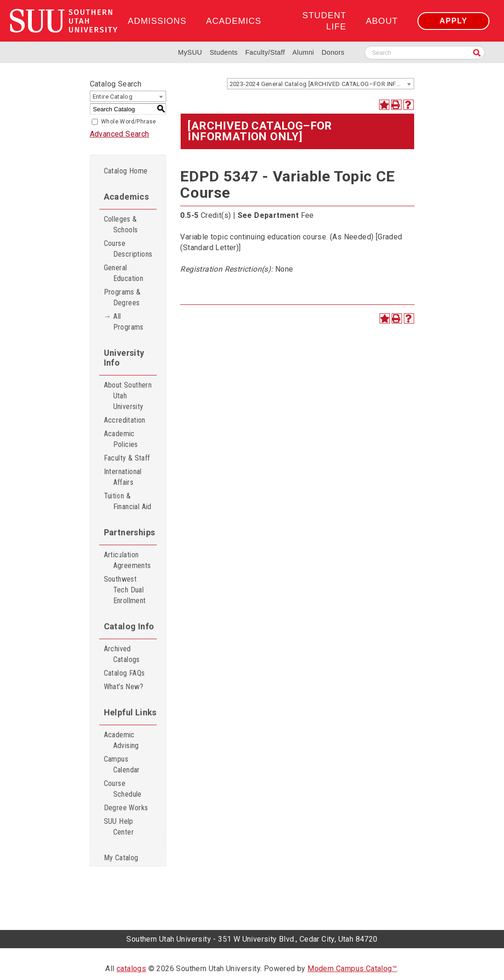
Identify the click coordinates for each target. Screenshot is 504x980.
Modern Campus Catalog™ (352, 969)
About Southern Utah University (128, 396)
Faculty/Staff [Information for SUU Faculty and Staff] (265, 52)
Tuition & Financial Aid (128, 501)
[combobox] (321, 84)
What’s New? (124, 687)
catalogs (131, 969)
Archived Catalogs (122, 654)
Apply (453, 21)
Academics (234, 21)
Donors (333, 52)
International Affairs (123, 477)
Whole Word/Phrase (129, 122)
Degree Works (126, 808)
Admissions (157, 21)
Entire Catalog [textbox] (113, 97)
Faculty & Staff (127, 458)
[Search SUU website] (425, 53)
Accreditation (125, 420)
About (382, 21)
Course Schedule (123, 789)
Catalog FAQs (124, 673)
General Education (124, 273)
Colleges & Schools (121, 224)
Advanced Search (120, 134)
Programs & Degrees (122, 297)
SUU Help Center (119, 827)
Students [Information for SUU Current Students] (224, 52)
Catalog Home (126, 171)
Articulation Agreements (128, 560)
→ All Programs (124, 322)
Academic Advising (121, 740)
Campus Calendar (122, 764)
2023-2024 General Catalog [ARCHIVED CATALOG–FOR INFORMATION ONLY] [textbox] (322, 84)
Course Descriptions (128, 249)
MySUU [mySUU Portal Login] (190, 52)
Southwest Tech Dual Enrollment (125, 590)
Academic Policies (121, 439)
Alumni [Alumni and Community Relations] (303, 52)
